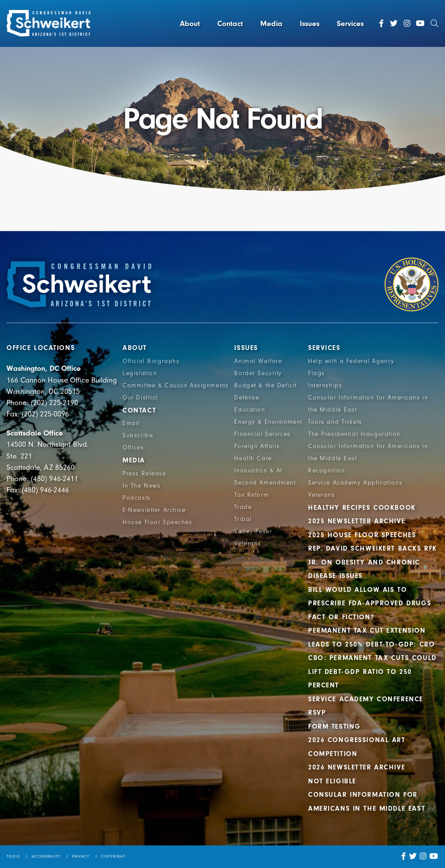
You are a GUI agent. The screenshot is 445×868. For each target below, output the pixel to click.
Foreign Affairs (257, 446)
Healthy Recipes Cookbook (362, 508)
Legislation (140, 373)
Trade (243, 507)
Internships (325, 386)
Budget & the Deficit (266, 386)
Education (250, 410)
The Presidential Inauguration (354, 434)
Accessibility (46, 856)
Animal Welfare (258, 361)
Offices (133, 448)
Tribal (243, 519)
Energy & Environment (268, 422)
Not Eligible (332, 781)
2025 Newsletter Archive (357, 521)
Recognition (327, 471)
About (190, 23)
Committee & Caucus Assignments (176, 386)
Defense (247, 398)
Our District (140, 398)
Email (131, 423)
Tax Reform (252, 495)
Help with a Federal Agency (351, 361)
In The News (141, 486)
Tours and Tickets (335, 422)
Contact (230, 23)
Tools (13, 856)
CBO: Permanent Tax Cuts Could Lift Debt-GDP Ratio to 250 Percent (372, 672)
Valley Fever (253, 531)
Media (271, 23)
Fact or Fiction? (341, 617)
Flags (317, 373)
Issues (310, 23)
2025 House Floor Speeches (362, 535)
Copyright (113, 856)
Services (350, 23)
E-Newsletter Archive (154, 510)
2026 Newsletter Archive (357, 767)
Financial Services (262, 434)
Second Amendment (265, 483)
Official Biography (151, 361)
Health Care (253, 459)
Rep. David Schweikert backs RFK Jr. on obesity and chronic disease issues (373, 562)
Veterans (248, 544)
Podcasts (137, 498)
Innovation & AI (258, 471)
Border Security (258, 373)
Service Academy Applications (355, 483)
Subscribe (138, 436)
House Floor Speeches (158, 522)
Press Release (144, 474)
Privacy (81, 856)
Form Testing (334, 726)
